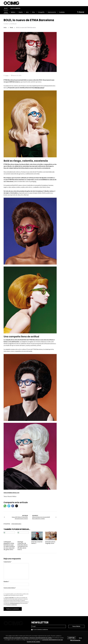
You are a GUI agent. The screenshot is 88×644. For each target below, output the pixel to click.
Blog (6, 8)
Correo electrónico (10, 588)
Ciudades (62, 12)
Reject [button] (80, 638)
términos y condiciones (12, 605)
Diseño (21, 12)
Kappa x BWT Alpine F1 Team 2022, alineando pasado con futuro (20, 518)
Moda (6, 12)
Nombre (6, 581)
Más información (75, 640)
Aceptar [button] (71, 638)
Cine (33, 12)
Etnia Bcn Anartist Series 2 (37, 543)
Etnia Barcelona (16, 524)
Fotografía (41, 12)
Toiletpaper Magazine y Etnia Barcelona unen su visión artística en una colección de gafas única (9, 546)
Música (13, 12)
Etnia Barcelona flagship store (50, 543)
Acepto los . (40, 630)
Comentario (8, 562)
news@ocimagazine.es (15, 603)
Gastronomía (52, 12)
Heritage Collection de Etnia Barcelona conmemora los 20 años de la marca (23, 546)
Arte (27, 12)
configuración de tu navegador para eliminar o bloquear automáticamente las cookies (28, 638)
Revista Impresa (15, 8)
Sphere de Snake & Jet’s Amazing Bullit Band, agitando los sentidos (41, 518)
